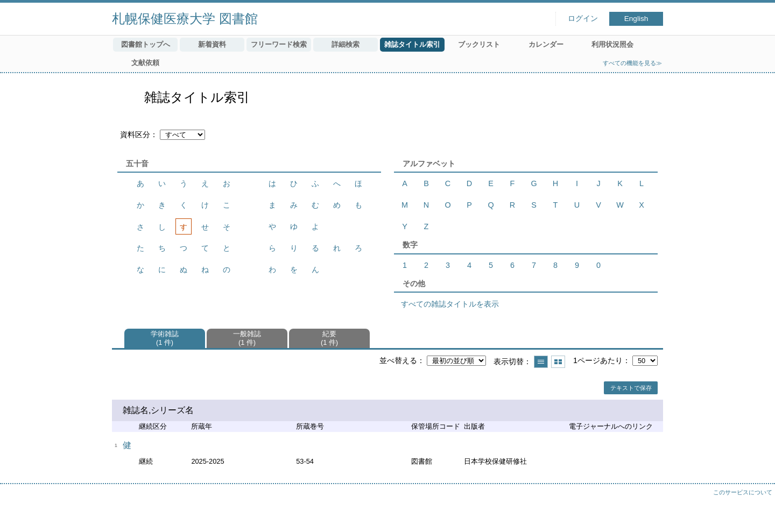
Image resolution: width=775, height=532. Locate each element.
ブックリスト (479, 44)
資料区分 (135, 134)
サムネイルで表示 (558, 362)
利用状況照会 (612, 44)
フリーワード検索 (279, 44)
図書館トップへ (146, 44)
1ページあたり (598, 360)
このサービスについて (743, 492)
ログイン (583, 19)
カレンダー (546, 44)
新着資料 (212, 44)
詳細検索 (346, 44)
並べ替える (398, 360)
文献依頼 (145, 63)
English (636, 19)
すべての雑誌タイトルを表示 (450, 304)
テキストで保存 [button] (631, 388)
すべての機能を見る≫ (632, 63)
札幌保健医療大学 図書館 (185, 19)
